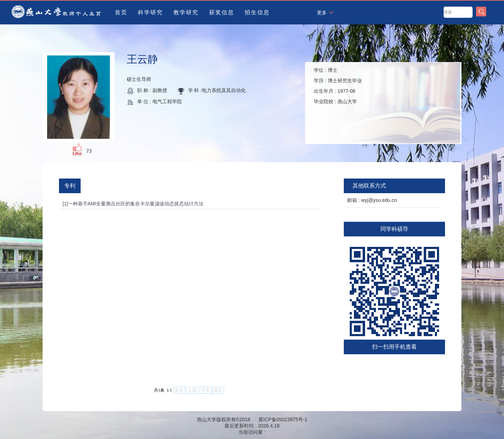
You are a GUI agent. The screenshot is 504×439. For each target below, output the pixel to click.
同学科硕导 (394, 229)
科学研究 (150, 12)
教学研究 (186, 12)
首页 (121, 12)
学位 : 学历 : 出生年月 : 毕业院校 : (338, 86)
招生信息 (257, 12)
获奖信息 (222, 12)
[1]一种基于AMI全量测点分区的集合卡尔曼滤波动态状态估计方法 (133, 204)
